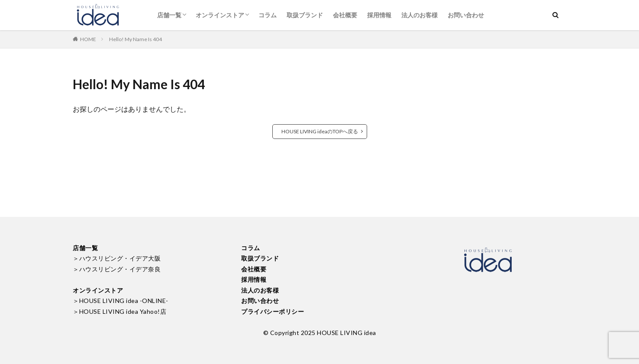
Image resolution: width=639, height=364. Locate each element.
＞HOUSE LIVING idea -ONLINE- (121, 301)
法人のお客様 (420, 15)
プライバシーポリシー (273, 311)
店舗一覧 (169, 15)
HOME (88, 39)
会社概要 (345, 15)
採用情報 (379, 15)
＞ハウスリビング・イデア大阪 (117, 258)
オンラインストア (220, 15)
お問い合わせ (466, 15)
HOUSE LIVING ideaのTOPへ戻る (320, 131)
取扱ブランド (305, 15)
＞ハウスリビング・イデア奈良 (117, 269)
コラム (268, 15)
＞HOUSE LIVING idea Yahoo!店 (119, 311)
